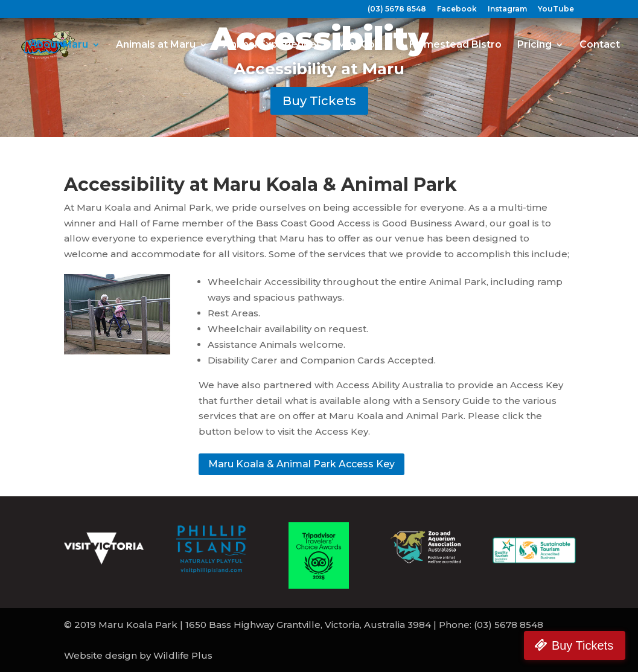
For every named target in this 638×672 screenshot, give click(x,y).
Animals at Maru (156, 45)
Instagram (507, 9)
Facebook (457, 9)
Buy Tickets (319, 101)
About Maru (59, 45)
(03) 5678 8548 (397, 9)
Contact (600, 45)
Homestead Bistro (455, 45)
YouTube (556, 9)
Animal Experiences (273, 45)
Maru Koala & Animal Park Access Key (301, 464)
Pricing (534, 45)
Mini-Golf (359, 45)
